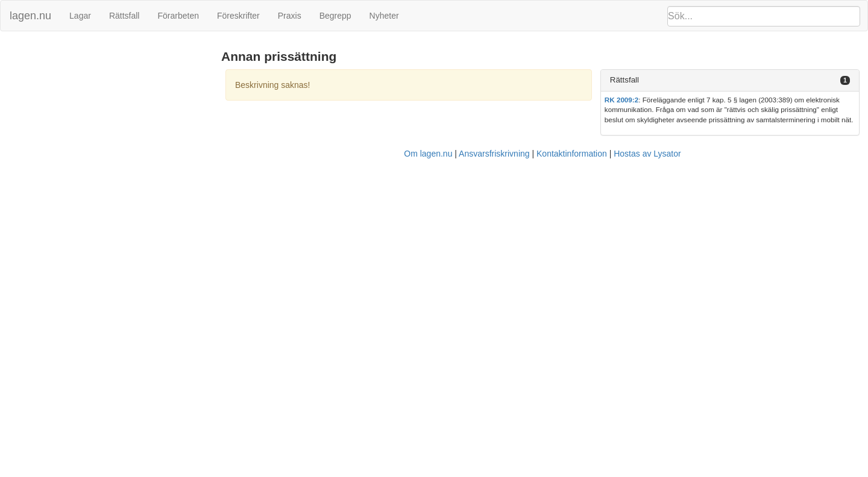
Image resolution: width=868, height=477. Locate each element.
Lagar (80, 16)
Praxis (290, 16)
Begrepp (335, 16)
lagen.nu (30, 16)
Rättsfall (124, 16)
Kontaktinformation (572, 154)
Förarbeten (178, 16)
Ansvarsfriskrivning (494, 154)
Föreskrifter (238, 16)
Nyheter (384, 16)
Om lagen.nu (428, 154)
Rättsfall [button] (624, 80)
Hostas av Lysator (647, 154)
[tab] (730, 80)
